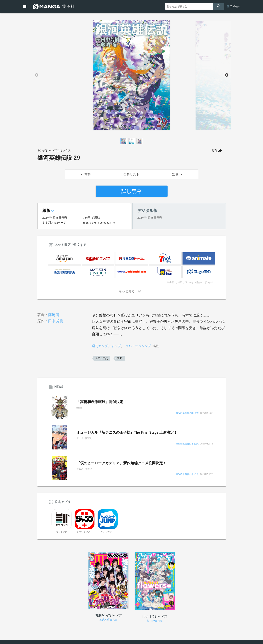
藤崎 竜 (54, 315)
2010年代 (102, 358)
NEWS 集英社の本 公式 (187, 413)
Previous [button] (37, 75)
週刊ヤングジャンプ (106, 346)
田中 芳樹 (56, 321)
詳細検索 (235, 6)
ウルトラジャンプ (138, 346)
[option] (132, 75)
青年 (120, 358)
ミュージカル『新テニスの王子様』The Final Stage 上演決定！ (127, 432)
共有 (214, 151)
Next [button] (227, 75)
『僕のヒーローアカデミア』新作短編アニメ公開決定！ (121, 463)
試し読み (132, 191)
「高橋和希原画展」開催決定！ (102, 402)
